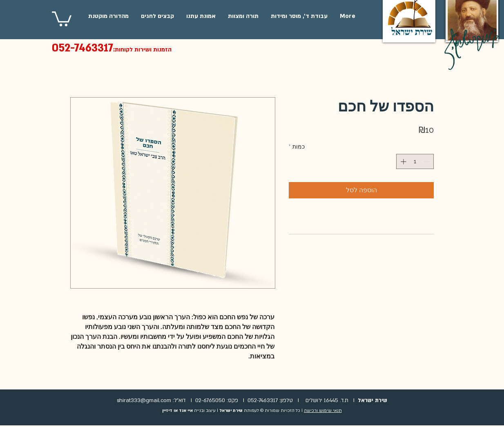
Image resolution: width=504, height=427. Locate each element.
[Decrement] (427, 161)
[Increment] (403, 161)
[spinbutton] (415, 161)
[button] (62, 18)
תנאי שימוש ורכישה (323, 411)
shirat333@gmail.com (144, 400)
